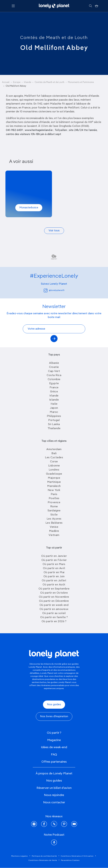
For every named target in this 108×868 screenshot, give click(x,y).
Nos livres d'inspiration (54, 716)
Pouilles (54, 498)
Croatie (54, 367)
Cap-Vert (54, 371)
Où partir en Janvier (54, 556)
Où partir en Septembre (54, 589)
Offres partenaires (54, 762)
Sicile (54, 515)
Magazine (54, 740)
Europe (17, 82)
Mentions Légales (20, 856)
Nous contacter (54, 802)
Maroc (54, 412)
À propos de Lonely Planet (54, 774)
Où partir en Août (54, 585)
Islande (54, 400)
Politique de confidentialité (44, 856)
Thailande (54, 428)
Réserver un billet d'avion (54, 788)
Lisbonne (54, 466)
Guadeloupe (54, 474)
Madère (54, 531)
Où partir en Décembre (54, 601)
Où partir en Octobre (54, 593)
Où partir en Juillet (54, 581)
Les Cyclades (54, 458)
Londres (54, 470)
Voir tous (54, 231)
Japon (54, 408)
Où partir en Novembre (54, 597)
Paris (54, 494)
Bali (54, 453)
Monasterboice (29, 208)
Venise (54, 527)
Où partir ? (54, 733)
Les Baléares (54, 523)
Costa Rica (54, 375)
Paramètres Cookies (70, 860)
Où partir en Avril (54, 568)
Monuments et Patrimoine (81, 82)
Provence (54, 503)
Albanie (54, 363)
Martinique (54, 482)
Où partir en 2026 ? (54, 622)
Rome (54, 507)
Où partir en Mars (54, 564)
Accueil (6, 82)
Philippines (54, 416)
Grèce (54, 392)
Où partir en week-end (54, 605)
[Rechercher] (90, 6)
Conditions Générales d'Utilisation (77, 856)
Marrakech (54, 486)
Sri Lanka (54, 424)
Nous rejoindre (54, 795)
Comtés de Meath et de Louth (54, 38)
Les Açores (54, 519)
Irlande (28, 82)
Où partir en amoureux (54, 609)
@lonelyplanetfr (54, 290)
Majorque (54, 478)
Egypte (54, 384)
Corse (54, 462)
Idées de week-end (54, 747)
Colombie (54, 379)
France (54, 388)
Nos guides (54, 705)
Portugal (54, 420)
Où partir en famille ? (54, 617)
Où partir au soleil (54, 613)
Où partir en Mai (54, 572)
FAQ (54, 755)
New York (54, 490)
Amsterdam (54, 449)
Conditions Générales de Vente (43, 860)
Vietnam (54, 535)
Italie (54, 404)
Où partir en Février (54, 560)
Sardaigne (54, 511)
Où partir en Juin (54, 577)
